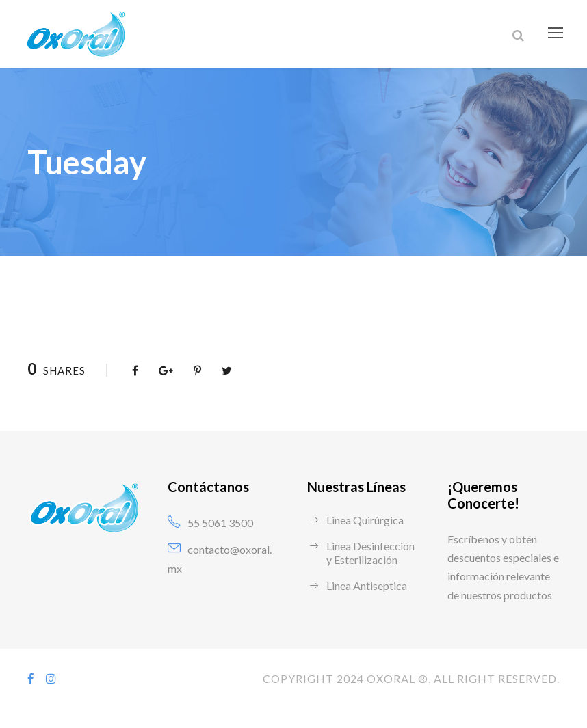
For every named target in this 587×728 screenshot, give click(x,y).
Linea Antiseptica (368, 585)
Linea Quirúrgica (366, 520)
